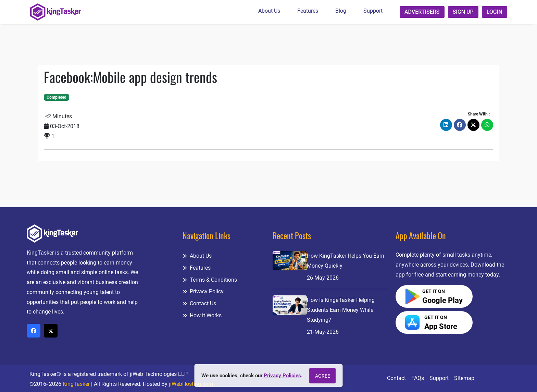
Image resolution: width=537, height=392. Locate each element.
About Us (269, 11)
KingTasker (76, 384)
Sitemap (464, 378)
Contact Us (199, 303)
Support (373, 11)
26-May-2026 (323, 278)
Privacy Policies (282, 376)
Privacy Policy (203, 291)
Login (495, 12)
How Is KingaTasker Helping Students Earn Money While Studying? (341, 310)
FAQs (418, 378)
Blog (341, 11)
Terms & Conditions (210, 280)
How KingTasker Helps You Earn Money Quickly (346, 261)
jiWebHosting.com (191, 384)
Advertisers (422, 12)
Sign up (463, 12)
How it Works (202, 315)
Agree (323, 376)
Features (308, 11)
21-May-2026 (323, 332)
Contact (396, 378)
